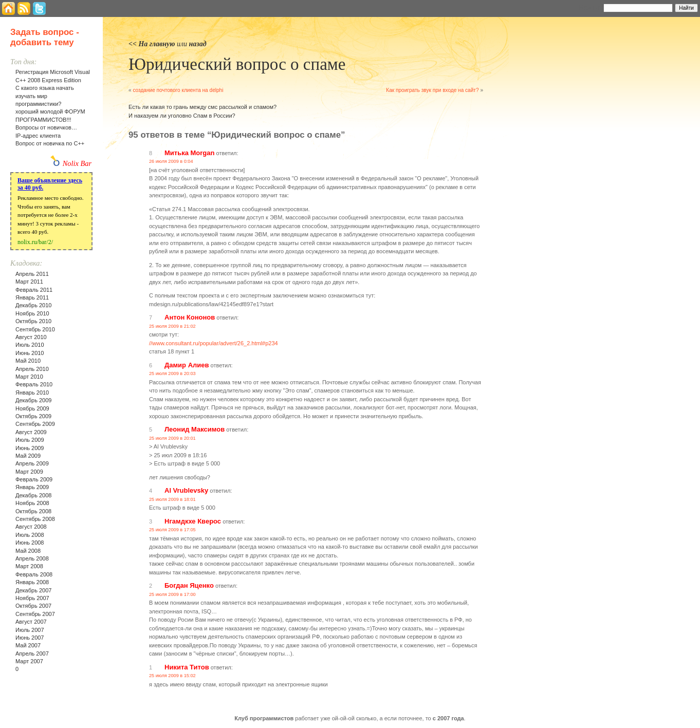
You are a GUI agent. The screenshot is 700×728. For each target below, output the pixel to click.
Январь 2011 (32, 297)
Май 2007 (28, 645)
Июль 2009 (30, 440)
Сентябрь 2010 (35, 329)
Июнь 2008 (30, 543)
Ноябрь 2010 (32, 313)
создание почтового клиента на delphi (178, 90)
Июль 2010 (30, 345)
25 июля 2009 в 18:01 (172, 499)
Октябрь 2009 (33, 416)
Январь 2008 (32, 582)
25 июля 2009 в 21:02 (172, 326)
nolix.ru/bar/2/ (35, 242)
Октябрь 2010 (33, 321)
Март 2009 (29, 472)
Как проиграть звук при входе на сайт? (432, 90)
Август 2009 (31, 432)
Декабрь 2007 (33, 590)
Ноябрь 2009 (32, 408)
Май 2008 (28, 551)
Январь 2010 (32, 393)
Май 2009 (28, 456)
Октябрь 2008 (33, 511)
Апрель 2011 (32, 274)
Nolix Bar (77, 163)
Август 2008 (31, 527)
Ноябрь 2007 (32, 598)
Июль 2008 (30, 535)
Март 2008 (29, 566)
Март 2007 (29, 661)
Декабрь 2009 (33, 400)
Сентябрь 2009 (35, 424)
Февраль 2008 (34, 574)
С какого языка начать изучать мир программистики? (45, 96)
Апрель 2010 (32, 369)
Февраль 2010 (34, 384)
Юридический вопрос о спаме (237, 64)
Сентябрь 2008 (35, 519)
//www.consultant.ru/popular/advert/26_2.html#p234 (214, 343)
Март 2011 (29, 282)
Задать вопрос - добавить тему (45, 37)
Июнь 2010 (30, 353)
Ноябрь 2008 (32, 503)
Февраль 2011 (34, 290)
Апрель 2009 (32, 463)
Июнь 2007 (30, 638)
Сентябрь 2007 (35, 614)
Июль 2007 (30, 630)
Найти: (590, 7)
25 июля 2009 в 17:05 (172, 530)
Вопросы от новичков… (46, 127)
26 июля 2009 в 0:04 (171, 161)
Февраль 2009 (34, 479)
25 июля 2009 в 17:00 (172, 594)
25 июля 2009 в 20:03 (172, 374)
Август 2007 (31, 622)
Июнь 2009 (30, 448)
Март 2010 (29, 377)
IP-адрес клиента (38, 136)
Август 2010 (31, 337)
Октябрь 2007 (33, 606)
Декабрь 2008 (33, 495)
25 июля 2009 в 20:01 (172, 438)
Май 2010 (28, 361)
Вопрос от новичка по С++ (50, 143)
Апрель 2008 (32, 558)
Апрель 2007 (32, 654)
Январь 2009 (32, 487)
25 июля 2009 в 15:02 (172, 676)
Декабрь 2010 (33, 305)
